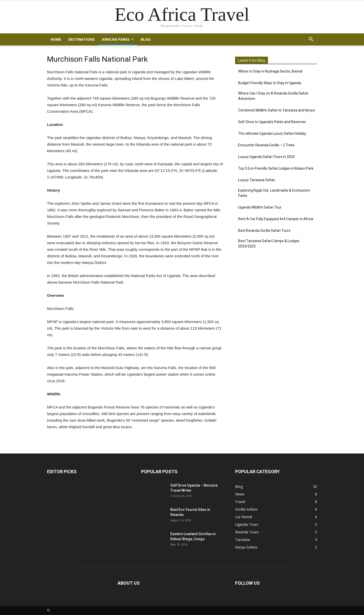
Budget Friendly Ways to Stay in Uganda (270, 83)
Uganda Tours (247, 524)
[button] (311, 39)
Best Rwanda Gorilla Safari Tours (264, 231)
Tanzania (243, 540)
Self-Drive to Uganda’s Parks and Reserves (272, 122)
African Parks (118, 39)
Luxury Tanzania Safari (257, 180)
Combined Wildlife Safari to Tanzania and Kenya (276, 110)
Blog (146, 39)
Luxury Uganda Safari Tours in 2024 (266, 157)
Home (56, 39)
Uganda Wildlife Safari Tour (260, 207)
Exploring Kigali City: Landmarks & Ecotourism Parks (274, 193)
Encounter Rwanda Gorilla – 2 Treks (266, 145)
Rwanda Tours (247, 532)
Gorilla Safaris (246, 509)
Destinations (82, 39)
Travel (240, 502)
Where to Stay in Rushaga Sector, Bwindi (270, 71)
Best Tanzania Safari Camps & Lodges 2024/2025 (269, 244)
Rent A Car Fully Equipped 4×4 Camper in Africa (276, 219)
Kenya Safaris (246, 547)
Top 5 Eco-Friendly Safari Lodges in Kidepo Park (276, 168)
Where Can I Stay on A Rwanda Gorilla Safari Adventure (273, 96)
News (240, 494)
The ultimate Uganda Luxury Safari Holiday (272, 133)
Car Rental (244, 517)
